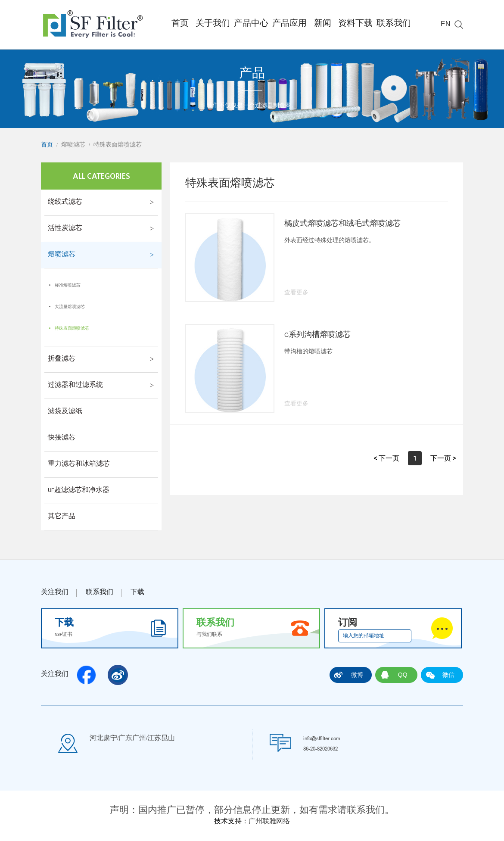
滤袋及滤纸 (65, 412)
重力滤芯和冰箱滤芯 (79, 464)
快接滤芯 (62, 438)
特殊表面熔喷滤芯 (118, 145)
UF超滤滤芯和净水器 (79, 491)
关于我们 (213, 24)
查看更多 (296, 293)
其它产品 (62, 517)
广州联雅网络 (269, 822)
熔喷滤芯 (73, 145)
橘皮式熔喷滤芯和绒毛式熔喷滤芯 (342, 224)
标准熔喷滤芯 (68, 285)
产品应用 (289, 24)
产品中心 (251, 24)
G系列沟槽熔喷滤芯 (317, 336)
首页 (180, 24)
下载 (137, 593)
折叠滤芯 (62, 359)
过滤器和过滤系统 (75, 386)
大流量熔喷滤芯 (70, 307)
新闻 (323, 24)
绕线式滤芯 (65, 202)
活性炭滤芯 (65, 229)
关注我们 (55, 593)
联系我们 (394, 24)
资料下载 (355, 24)
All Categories (101, 176)
